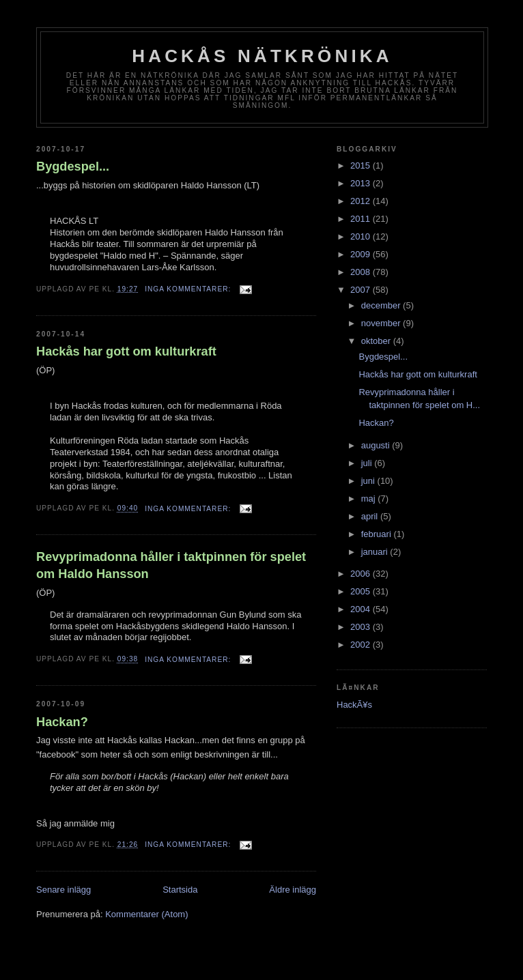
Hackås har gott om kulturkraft (126, 351)
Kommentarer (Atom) (146, 914)
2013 (362, 183)
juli (368, 463)
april (371, 516)
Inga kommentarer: (189, 289)
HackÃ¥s (354, 705)
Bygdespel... (73, 167)
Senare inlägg (63, 890)
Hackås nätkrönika (262, 56)
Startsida (180, 890)
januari (376, 552)
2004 (362, 609)
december (382, 305)
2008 (362, 272)
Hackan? (62, 722)
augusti (377, 445)
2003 (362, 627)
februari (378, 534)
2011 (362, 219)
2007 (362, 290)
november (382, 323)
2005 (362, 591)
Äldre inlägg (293, 890)
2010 (362, 236)
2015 (362, 165)
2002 (362, 645)
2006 (362, 574)
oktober (377, 341)
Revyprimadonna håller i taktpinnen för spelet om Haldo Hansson (171, 565)
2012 (362, 201)
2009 (362, 254)
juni (369, 481)
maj (370, 499)
